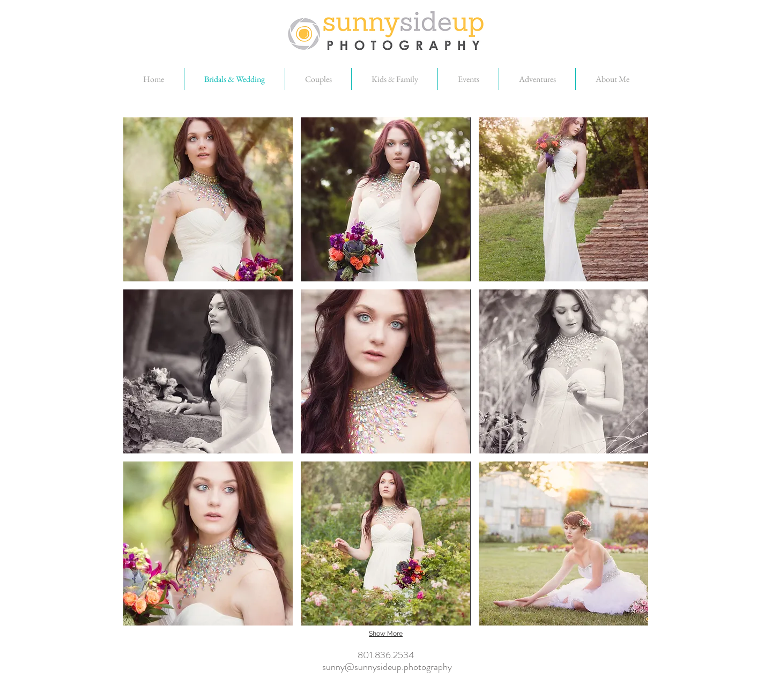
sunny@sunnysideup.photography (387, 666)
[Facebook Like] (390, 695)
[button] (208, 199)
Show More (386, 634)
